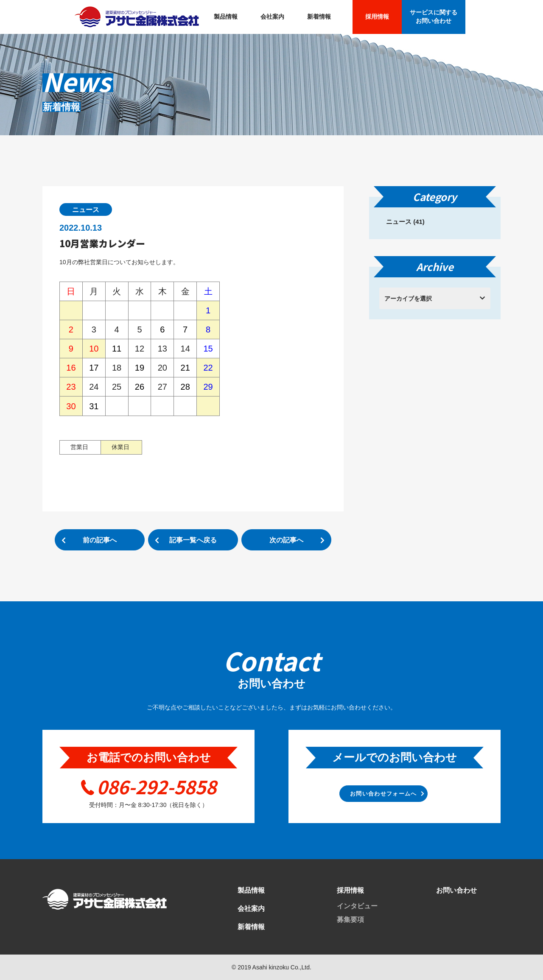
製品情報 (226, 17)
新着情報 (319, 17)
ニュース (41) (405, 222)
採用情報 (377, 17)
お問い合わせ (456, 890)
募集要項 (350, 920)
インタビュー (357, 906)
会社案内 (272, 17)
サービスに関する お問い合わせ (434, 17)
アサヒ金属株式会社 (137, 17)
